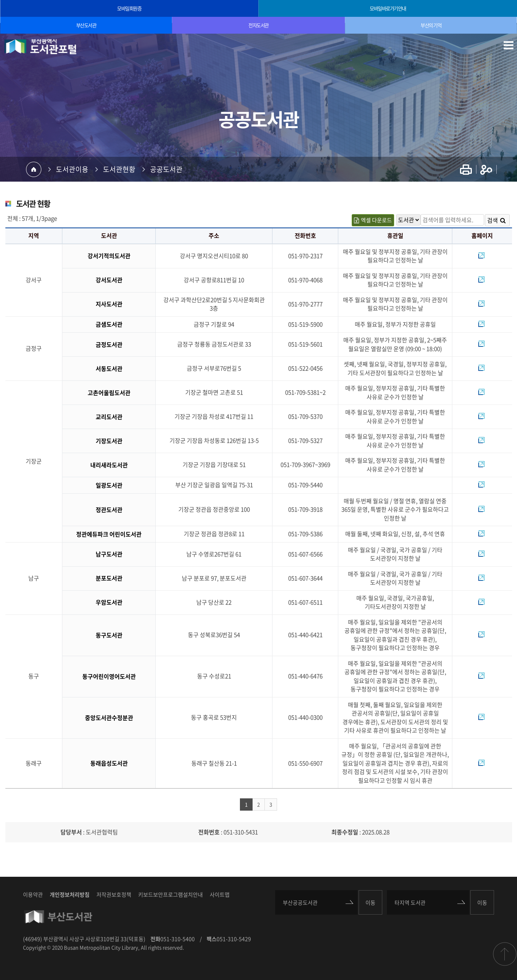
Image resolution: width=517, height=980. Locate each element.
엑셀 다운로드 (373, 220)
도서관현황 (119, 169)
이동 (370, 902)
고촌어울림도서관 (109, 393)
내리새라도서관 (109, 465)
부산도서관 (86, 25)
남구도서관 (109, 554)
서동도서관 (109, 369)
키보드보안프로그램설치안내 (170, 894)
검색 (496, 220)
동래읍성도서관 (109, 763)
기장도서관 (109, 441)
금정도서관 (109, 345)
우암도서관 (109, 602)
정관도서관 (109, 510)
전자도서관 (258, 25)
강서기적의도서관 (109, 256)
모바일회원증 (129, 8)
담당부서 (71, 832)
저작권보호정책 (114, 894)
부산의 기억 (431, 25)
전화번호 (209, 832)
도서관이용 (72, 169)
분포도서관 (109, 578)
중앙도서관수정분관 (109, 718)
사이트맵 (220, 894)
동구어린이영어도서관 (109, 676)
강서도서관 (109, 280)
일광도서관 (109, 485)
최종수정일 (345, 832)
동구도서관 (109, 635)
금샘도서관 (109, 324)
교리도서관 (109, 417)
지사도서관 (109, 304)
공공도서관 (166, 169)
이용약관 (33, 894)
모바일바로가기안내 (388, 8)
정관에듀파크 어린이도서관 (109, 534)
